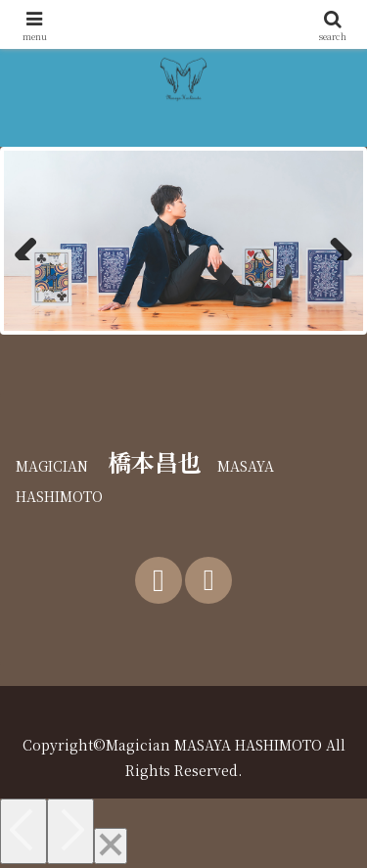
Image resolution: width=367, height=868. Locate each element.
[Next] (70, 831)
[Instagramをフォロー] (208, 580)
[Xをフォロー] (159, 580)
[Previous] (23, 831)
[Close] (111, 846)
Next (334, 241)
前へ (33, 241)
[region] (183, 241)
